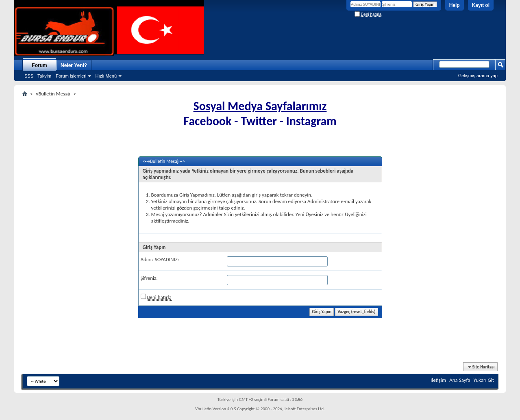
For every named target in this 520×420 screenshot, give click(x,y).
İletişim (438, 380)
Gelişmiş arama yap (478, 76)
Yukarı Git (484, 380)
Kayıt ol (481, 5)
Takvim (44, 76)
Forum (39, 65)
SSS (29, 76)
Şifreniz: (149, 278)
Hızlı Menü (106, 76)
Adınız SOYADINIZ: (160, 259)
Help (455, 5)
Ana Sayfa (460, 380)
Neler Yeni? (74, 65)
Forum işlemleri (71, 76)
